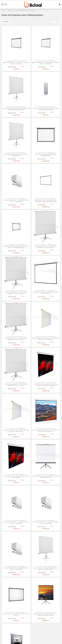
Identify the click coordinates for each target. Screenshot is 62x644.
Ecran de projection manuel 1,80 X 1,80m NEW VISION (16, 477)
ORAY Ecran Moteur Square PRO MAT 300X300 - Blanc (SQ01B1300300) (46, 201)
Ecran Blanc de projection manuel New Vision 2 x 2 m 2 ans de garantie (46, 385)
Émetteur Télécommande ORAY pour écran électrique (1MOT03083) (46, 109)
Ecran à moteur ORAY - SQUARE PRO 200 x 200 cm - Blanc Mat (16, 569)
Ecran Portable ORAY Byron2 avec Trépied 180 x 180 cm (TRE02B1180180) (16, 109)
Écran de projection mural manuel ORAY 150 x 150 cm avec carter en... (46, 431)
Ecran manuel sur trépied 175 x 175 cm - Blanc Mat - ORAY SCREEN (46, 615)
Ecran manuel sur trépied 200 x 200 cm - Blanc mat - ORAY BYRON (46, 569)
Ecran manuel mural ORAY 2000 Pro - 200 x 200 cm (16, 615)
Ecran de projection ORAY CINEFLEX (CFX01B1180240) (46, 155)
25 (58, 22)
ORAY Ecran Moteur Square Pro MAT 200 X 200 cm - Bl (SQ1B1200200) (16, 247)
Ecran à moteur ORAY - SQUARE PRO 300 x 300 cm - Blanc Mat (16, 201)
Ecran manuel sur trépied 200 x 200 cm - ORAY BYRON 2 (16, 155)
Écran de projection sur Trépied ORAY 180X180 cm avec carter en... (16, 339)
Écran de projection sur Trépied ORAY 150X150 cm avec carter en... (16, 385)
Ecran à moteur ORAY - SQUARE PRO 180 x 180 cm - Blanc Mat (46, 523)
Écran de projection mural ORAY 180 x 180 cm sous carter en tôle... (16, 431)
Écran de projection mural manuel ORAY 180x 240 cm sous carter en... (46, 339)
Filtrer (6, 22)
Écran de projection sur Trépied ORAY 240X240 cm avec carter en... (16, 293)
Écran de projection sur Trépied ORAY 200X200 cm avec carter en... (46, 247)
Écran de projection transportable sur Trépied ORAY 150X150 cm (46, 477)
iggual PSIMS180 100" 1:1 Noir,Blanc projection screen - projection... (46, 63)
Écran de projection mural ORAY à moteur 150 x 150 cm (46, 293)
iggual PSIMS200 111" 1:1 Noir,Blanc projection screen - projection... (16, 63)
